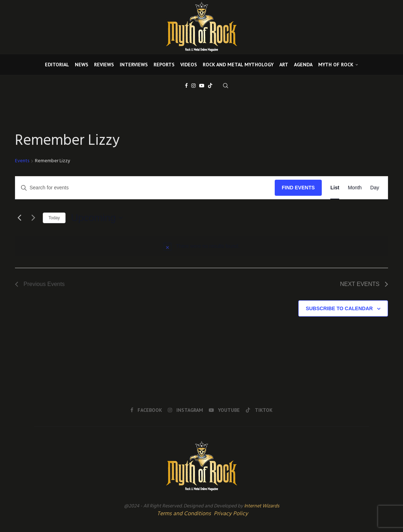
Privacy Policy (231, 514)
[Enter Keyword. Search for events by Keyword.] (145, 188)
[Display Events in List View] (335, 188)
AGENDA (303, 65)
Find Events (298, 188)
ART (284, 65)
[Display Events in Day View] (375, 188)
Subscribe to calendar (339, 308)
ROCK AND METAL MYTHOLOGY (238, 65)
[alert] (201, 246)
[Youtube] (202, 86)
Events (22, 161)
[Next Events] (33, 218)
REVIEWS (104, 65)
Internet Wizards (262, 506)
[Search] (226, 86)
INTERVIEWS (134, 65)
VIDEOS (189, 65)
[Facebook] (186, 86)
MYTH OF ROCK (336, 65)
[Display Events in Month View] (355, 188)
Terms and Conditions (184, 514)
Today (54, 218)
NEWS (82, 65)
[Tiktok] (210, 86)
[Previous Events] (19, 218)
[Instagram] (193, 86)
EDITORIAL (57, 65)
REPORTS (164, 65)
